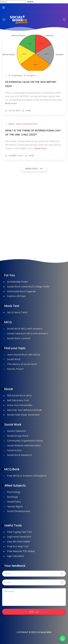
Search (30, 2)
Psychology (14, 492)
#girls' (12, 124)
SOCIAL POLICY (15, 369)
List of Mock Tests (17, 312)
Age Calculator (16, 556)
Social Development (19, 511)
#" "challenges (15, 75)
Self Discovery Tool (18, 400)
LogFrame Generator (19, 537)
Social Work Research (20, 455)
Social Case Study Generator (24, 415)
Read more (11, 103)
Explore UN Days (16, 296)
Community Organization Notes (25, 441)
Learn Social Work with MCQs (24, 355)
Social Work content (19, 338)
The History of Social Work (22, 364)
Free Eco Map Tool (18, 546)
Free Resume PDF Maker (21, 551)
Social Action (14, 450)
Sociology (13, 497)
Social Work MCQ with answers (25, 329)
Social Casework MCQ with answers (27, 334)
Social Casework (16, 431)
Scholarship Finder (18, 282)
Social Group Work (18, 436)
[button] (63, 639)
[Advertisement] (34, 216)
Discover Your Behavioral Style (24, 410)
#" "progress (30, 75)
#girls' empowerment (27, 124)
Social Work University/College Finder (28, 287)
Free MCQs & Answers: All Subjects (27, 476)
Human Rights (15, 507)
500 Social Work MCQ (19, 396)
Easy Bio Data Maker (19, 542)
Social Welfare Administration (24, 446)
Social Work (14, 359)
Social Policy (14, 502)
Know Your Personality (20, 405)
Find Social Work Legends (21, 291)
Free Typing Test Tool (19, 532)
